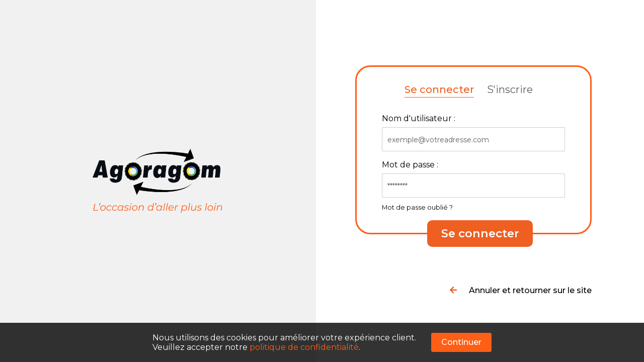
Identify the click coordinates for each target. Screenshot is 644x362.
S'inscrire (510, 89)
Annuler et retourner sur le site (521, 290)
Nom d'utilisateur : (419, 118)
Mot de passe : (410, 165)
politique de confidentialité (304, 347)
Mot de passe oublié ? (417, 207)
